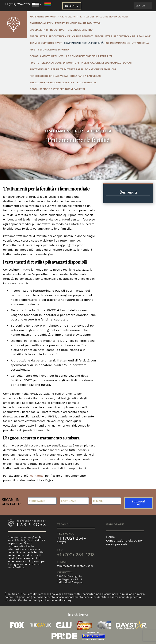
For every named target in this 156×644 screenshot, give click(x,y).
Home (111, 537)
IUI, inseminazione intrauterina (127, 43)
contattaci (37, 476)
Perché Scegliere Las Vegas (49, 76)
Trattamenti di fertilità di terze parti (56, 69)
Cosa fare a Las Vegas (86, 76)
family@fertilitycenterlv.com (75, 566)
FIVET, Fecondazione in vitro (49, 50)
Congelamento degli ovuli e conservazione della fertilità (71, 56)
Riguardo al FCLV (41, 23)
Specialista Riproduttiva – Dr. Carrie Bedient (61, 36)
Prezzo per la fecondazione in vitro (55, 82)
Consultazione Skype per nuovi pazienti (57, 89)
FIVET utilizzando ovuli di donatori (54, 63)
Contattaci (90, 82)
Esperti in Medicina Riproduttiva (78, 23)
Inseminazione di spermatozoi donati (107, 63)
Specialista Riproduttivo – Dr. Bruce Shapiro (61, 30)
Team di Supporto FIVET (46, 43)
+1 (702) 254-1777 (18, 4)
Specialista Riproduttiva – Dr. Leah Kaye (123, 36)
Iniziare (72, 6)
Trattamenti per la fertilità (84, 43)
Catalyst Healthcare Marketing (52, 600)
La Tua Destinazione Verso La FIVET (104, 17)
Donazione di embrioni (100, 69)
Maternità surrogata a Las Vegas (53, 17)
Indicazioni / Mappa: (70, 582)
